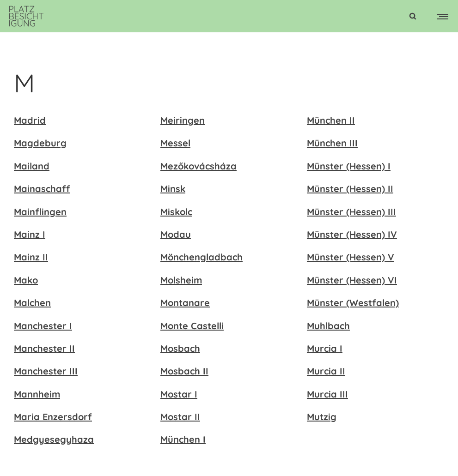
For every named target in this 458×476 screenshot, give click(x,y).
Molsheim (181, 280)
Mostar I (179, 394)
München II (331, 120)
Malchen (32, 303)
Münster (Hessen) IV (352, 234)
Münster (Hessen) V (351, 257)
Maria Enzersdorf (53, 417)
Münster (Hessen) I (349, 166)
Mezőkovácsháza (198, 166)
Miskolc (176, 212)
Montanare (185, 303)
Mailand (32, 166)
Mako (26, 280)
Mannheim (37, 394)
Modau (176, 234)
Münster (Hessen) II (350, 189)
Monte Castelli (192, 326)
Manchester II (44, 348)
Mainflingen (40, 212)
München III (332, 143)
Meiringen (183, 120)
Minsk (173, 189)
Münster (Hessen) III (351, 212)
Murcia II (326, 371)
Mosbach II (184, 371)
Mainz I (30, 234)
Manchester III (46, 371)
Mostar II (180, 417)
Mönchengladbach (202, 257)
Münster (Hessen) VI (352, 280)
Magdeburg (40, 143)
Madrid (30, 120)
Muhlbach (328, 326)
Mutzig (322, 417)
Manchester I (43, 326)
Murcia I (325, 348)
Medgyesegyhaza (54, 439)
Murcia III (327, 394)
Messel (175, 143)
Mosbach (180, 348)
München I (183, 439)
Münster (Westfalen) (353, 303)
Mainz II (31, 257)
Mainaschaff (42, 189)
